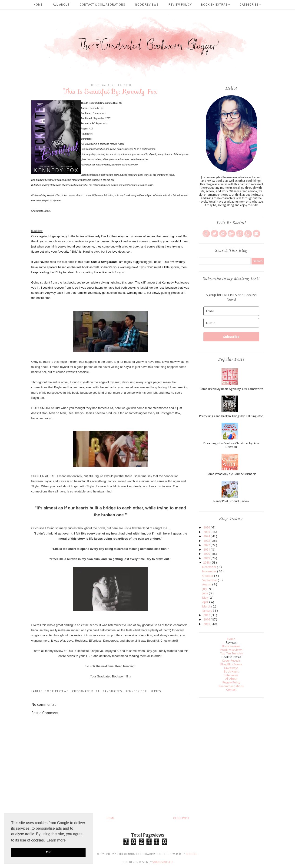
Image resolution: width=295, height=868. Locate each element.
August (207, 584)
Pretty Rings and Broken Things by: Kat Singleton (231, 416)
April (206, 602)
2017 (207, 615)
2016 (207, 619)
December (210, 567)
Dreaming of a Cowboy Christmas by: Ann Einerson (231, 445)
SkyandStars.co (162, 862)
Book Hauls (231, 672)
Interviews (231, 675)
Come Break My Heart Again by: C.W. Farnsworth (231, 389)
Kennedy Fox (137, 691)
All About (61, 5)
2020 (207, 554)
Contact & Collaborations (102, 5)
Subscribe (231, 337)
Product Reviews (231, 650)
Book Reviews (147, 5)
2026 (207, 527)
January (208, 611)
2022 (207, 545)
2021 (207, 550)
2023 (207, 541)
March (207, 606)
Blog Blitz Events (231, 664)
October (208, 576)
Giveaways (231, 668)
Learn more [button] (56, 840)
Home (38, 5)
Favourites (113, 691)
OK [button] (48, 852)
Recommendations (231, 686)
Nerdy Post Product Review (231, 501)
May (205, 598)
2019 (207, 558)
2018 (207, 563)
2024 (207, 536)
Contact (231, 690)
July (205, 589)
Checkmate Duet (86, 691)
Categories (251, 5)
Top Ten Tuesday (231, 653)
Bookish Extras (216, 5)
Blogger (192, 854)
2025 (207, 532)
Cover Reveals (231, 661)
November (210, 571)
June (206, 593)
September (210, 580)
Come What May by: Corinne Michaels (231, 474)
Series (156, 691)
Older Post (181, 818)
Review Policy (180, 5)
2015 (207, 624)
